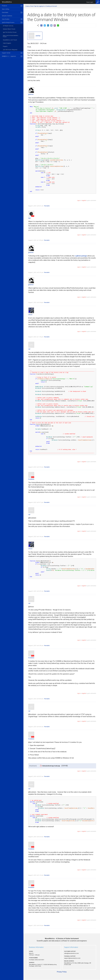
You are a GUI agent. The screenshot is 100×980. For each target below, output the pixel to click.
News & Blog (6, 9)
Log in (79, 200)
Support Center (6, 53)
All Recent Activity (8, 26)
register (84, 200)
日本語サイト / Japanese (9, 56)
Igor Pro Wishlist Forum (10, 32)
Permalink (47, 206)
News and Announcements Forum (11, 36)
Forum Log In (90, 2)
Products (5, 6)
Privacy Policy (62, 972)
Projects (5, 46)
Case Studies (6, 19)
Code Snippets (7, 43)
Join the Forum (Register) (10, 50)
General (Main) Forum (9, 29)
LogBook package (81, 256)
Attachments (33, 766)
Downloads (5, 12)
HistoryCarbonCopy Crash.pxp (51, 766)
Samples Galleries (7, 16)
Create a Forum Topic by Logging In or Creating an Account (41, 6)
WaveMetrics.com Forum (10, 40)
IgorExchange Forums (8, 22)
